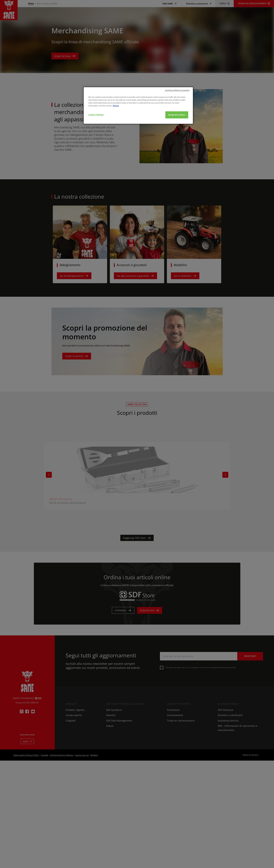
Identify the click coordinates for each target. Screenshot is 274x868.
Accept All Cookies (177, 134)
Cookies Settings (96, 134)
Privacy (116, 125)
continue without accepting (177, 110)
